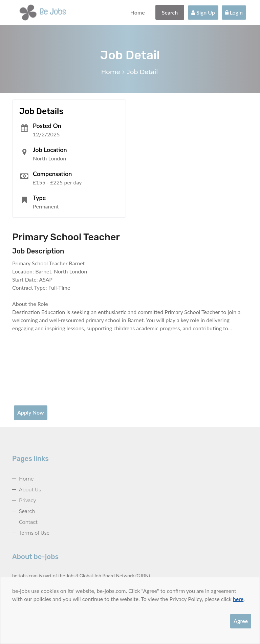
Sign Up (203, 12)
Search (170, 12)
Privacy (27, 501)
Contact (28, 522)
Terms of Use (34, 533)
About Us (30, 490)
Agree (241, 621)
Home (138, 12)
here (238, 599)
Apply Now (31, 412)
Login (234, 12)
